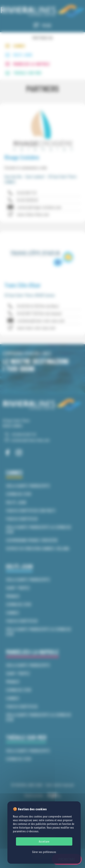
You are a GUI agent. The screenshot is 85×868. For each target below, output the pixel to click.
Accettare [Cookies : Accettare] (44, 841)
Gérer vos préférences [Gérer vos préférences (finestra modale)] (44, 852)
